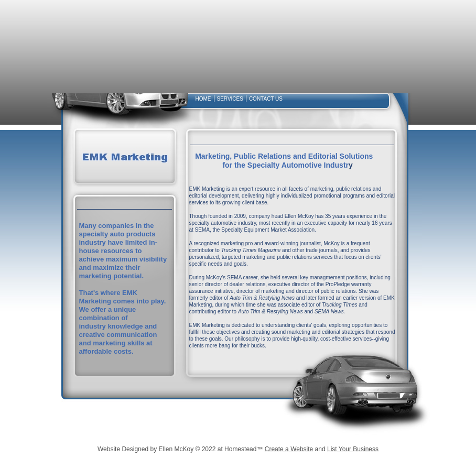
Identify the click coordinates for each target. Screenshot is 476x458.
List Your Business (353, 449)
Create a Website (289, 449)
